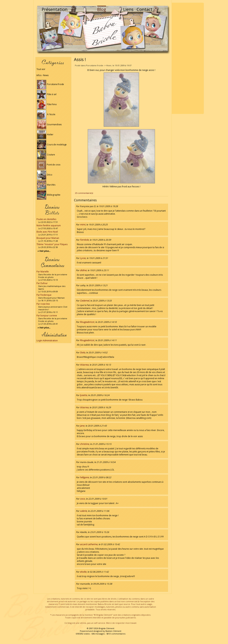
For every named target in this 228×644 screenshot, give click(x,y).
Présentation (55, 9)
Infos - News (43, 75)
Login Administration (47, 340)
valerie (83, 511)
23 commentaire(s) (84, 193)
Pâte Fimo (47, 104)
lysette (83, 395)
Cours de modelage (52, 145)
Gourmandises (49, 124)
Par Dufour (42, 283)
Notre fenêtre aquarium (49, 225)
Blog (102, 9)
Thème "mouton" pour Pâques (52, 244)
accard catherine (89, 544)
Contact (145, 9)
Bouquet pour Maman (48, 238)
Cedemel (85, 301)
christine (84, 444)
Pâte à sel (47, 94)
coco (82, 499)
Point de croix (49, 165)
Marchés (46, 185)
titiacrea (84, 365)
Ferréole (84, 240)
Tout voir (41, 69)
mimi (83, 224)
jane (82, 426)
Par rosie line (43, 304)
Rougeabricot (87, 322)
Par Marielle (43, 272)
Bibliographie (49, 195)
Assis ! (80, 59)
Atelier (45, 134)
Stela (82, 352)
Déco (45, 175)
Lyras (83, 258)
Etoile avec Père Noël (47, 232)
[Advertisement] (188, 58)
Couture (46, 155)
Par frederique (44, 295)
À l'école (46, 114)
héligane (84, 477)
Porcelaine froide (51, 84)
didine (83, 270)
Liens (128, 9)
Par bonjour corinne (47, 316)
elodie (83, 572)
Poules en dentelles (46, 219)
